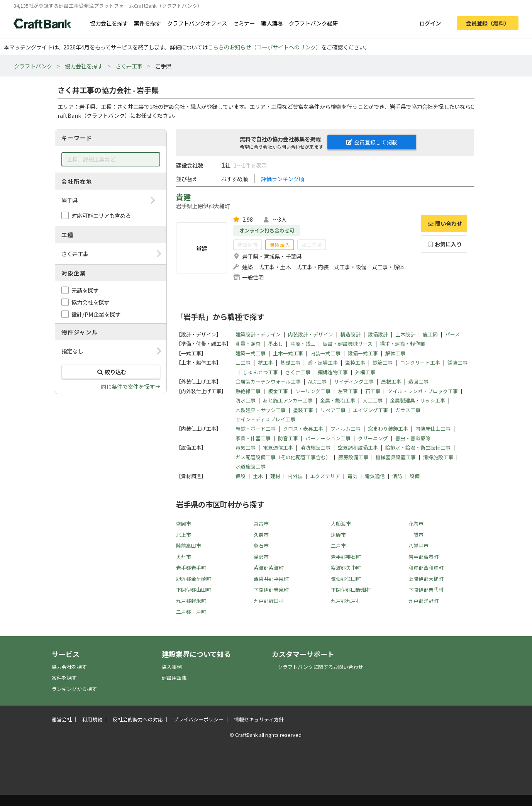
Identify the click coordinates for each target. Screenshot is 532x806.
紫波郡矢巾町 (346, 568)
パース (452, 334)
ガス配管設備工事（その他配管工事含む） (283, 457)
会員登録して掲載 (372, 142)
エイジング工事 (370, 410)
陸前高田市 (189, 546)
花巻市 (416, 523)
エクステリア (325, 476)
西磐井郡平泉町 (271, 579)
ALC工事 (317, 381)
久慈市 (261, 535)
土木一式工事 (288, 353)
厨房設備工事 (353, 457)
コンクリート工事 (420, 362)
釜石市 (261, 546)
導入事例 (172, 667)
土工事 (243, 362)
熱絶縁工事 (248, 391)
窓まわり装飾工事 (388, 428)
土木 (258, 476)
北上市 (184, 535)
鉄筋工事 (383, 362)
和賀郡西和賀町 (426, 568)
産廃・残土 (303, 344)
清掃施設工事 (438, 457)
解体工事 (395, 353)
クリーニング (373, 438)
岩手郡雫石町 (346, 557)
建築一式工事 (251, 353)
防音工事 (288, 438)
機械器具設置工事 (396, 457)
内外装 (295, 476)
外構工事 (365, 372)
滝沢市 (261, 557)
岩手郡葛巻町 (424, 557)
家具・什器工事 (253, 438)
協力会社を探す (109, 23)
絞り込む (111, 372)
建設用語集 (174, 678)
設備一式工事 (363, 353)
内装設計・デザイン (311, 334)
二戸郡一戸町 (191, 612)
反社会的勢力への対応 (138, 719)
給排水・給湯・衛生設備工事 (418, 447)
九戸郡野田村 (269, 601)
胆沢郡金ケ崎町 (194, 579)
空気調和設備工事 (358, 447)
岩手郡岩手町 (191, 568)
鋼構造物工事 (333, 372)
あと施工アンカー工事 (288, 400)
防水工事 (246, 400)
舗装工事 (457, 362)
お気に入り (444, 244)
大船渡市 (341, 523)
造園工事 (418, 381)
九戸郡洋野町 (424, 601)
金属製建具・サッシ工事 (418, 400)
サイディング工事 (354, 381)
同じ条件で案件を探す (128, 386)
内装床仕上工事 (433, 428)
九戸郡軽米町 (191, 601)
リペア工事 (333, 410)
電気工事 (246, 447)
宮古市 (261, 523)
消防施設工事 (315, 447)
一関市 (416, 535)
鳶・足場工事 (323, 362)
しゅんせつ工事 (260, 372)
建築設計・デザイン (258, 334)
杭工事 (265, 362)
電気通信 (375, 476)
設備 (415, 476)
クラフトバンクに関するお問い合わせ (320, 667)
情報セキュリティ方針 (259, 719)
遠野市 (338, 535)
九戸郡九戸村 (346, 601)
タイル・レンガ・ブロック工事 (423, 391)
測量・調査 (248, 344)
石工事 (373, 391)
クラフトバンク (33, 66)
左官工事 (348, 391)
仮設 (241, 476)
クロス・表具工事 (303, 428)
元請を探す (85, 290)
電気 (352, 476)
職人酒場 (272, 23)
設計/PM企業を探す (96, 314)
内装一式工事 (325, 353)
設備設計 (378, 334)
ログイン (430, 23)
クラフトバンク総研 (313, 23)
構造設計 (351, 334)
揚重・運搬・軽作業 (402, 344)
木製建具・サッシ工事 (261, 410)
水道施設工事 (251, 466)
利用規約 (92, 719)
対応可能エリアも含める (101, 215)
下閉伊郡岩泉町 (271, 590)
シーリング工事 (313, 391)
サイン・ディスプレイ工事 (265, 419)
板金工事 (278, 391)
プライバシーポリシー (198, 719)
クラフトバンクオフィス (197, 23)
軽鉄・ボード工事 (256, 428)
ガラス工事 (408, 410)
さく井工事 (129, 66)
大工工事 (373, 400)
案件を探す (147, 23)
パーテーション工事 (328, 438)
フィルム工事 (346, 428)
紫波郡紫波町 (269, 568)
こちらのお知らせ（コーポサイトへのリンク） (264, 47)
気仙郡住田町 (346, 579)
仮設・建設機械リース (348, 344)
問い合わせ (444, 223)
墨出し (275, 344)
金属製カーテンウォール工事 (268, 381)
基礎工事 (290, 362)
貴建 (183, 197)
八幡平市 (418, 546)
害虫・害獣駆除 (413, 438)
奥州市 (184, 557)
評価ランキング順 (283, 179)
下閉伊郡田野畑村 (351, 590)
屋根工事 (391, 381)
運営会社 (62, 719)
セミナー (244, 23)
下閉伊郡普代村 (426, 590)
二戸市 (338, 546)
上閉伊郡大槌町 (426, 579)
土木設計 (405, 334)
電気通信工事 (278, 447)
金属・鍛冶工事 (338, 400)
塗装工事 (303, 410)
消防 (397, 476)
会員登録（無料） (488, 23)
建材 (275, 476)
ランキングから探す (74, 689)
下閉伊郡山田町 (194, 590)
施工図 (430, 334)
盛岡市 (184, 523)
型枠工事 (355, 362)
